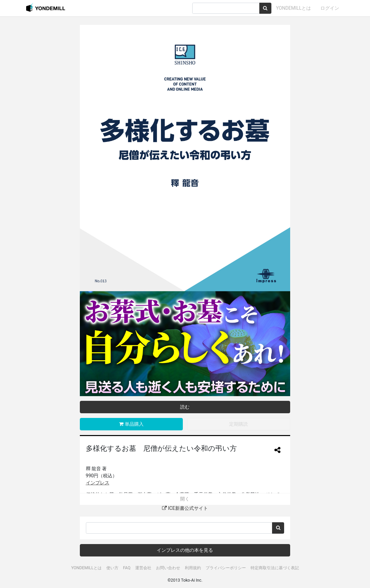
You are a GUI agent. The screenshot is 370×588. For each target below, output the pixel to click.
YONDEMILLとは (294, 8)
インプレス (98, 483)
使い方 (112, 568)
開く (185, 499)
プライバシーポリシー (226, 568)
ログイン (330, 8)
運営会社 (143, 568)
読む (185, 407)
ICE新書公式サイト (185, 508)
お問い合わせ (168, 568)
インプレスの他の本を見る (185, 550)
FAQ (127, 568)
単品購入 (131, 424)
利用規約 (193, 568)
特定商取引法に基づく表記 (275, 568)
